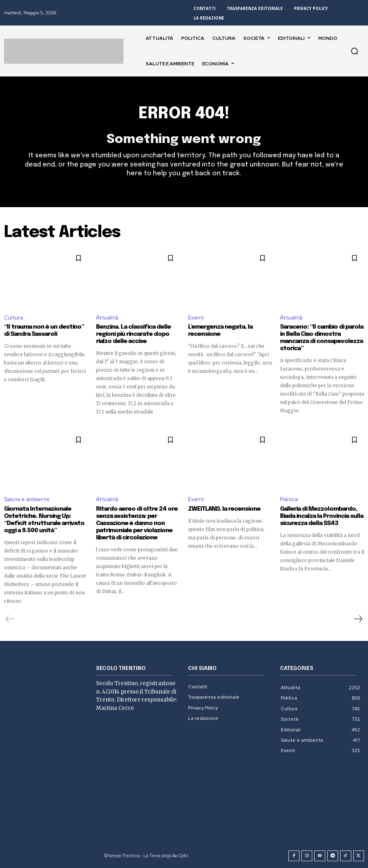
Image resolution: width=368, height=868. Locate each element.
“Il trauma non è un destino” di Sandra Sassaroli (44, 331)
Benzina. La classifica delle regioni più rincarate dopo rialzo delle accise (133, 334)
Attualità (107, 317)
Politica (289, 499)
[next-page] (358, 619)
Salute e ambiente (27, 499)
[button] (354, 51)
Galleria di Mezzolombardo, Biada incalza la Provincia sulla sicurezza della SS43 (322, 516)
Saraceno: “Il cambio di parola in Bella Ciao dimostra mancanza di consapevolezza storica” (322, 338)
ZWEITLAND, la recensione (224, 509)
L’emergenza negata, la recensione (220, 331)
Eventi (196, 317)
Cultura (14, 317)
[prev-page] (10, 619)
